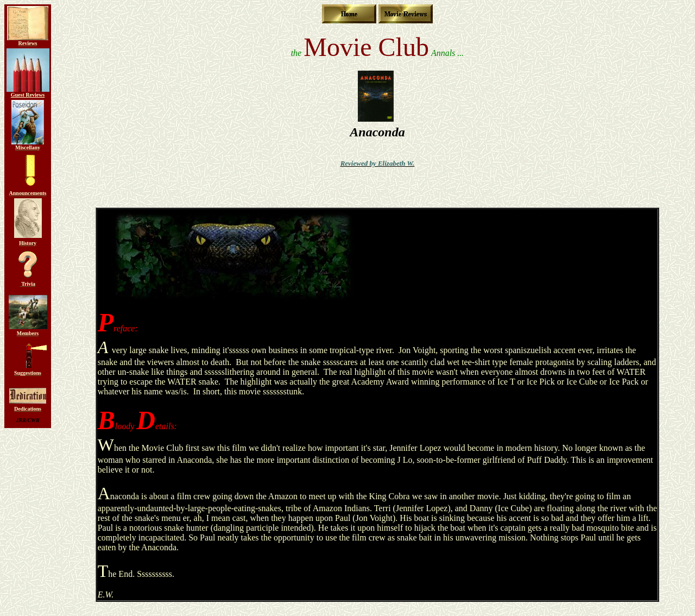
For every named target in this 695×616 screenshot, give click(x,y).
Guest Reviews (28, 95)
